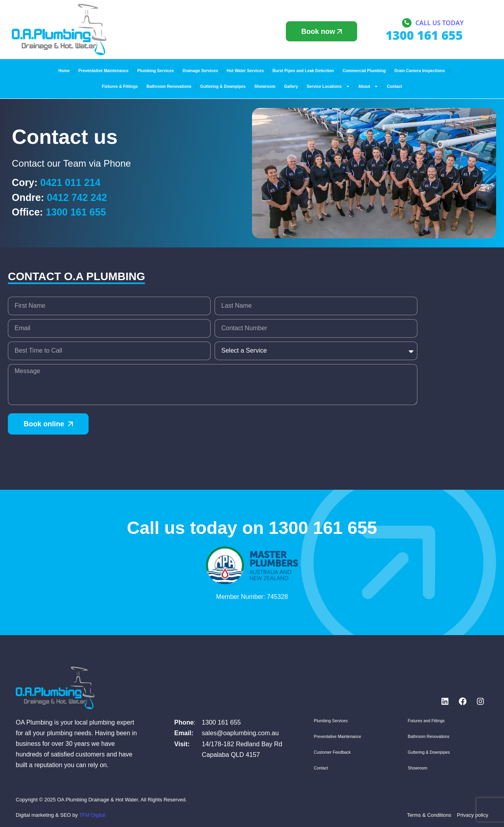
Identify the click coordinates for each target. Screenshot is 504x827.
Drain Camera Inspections (420, 71)
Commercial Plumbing (364, 71)
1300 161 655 (76, 212)
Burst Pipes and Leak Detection (303, 71)
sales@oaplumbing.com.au (240, 733)
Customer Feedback (332, 752)
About (368, 86)
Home (64, 71)
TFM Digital (92, 815)
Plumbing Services (156, 71)
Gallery (291, 86)
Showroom (265, 86)
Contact (394, 86)
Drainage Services (200, 71)
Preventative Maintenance (104, 71)
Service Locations (328, 86)
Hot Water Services (245, 71)
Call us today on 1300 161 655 (252, 528)
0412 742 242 (77, 197)
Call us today (439, 23)
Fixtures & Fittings (120, 86)
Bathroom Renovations (169, 86)
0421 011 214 (70, 182)
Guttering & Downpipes (223, 86)
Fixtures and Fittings (426, 721)
